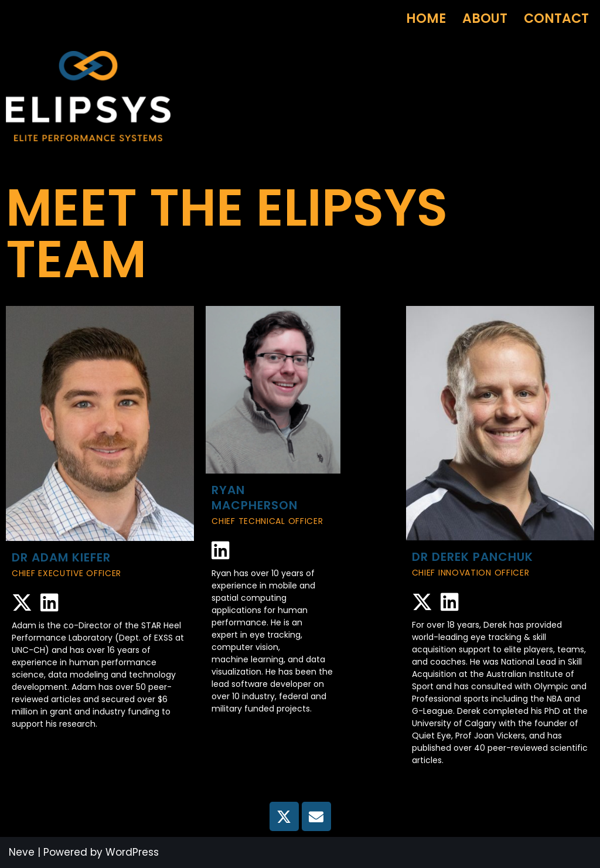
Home (426, 18)
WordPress (132, 852)
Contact (556, 18)
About (485, 18)
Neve (22, 852)
